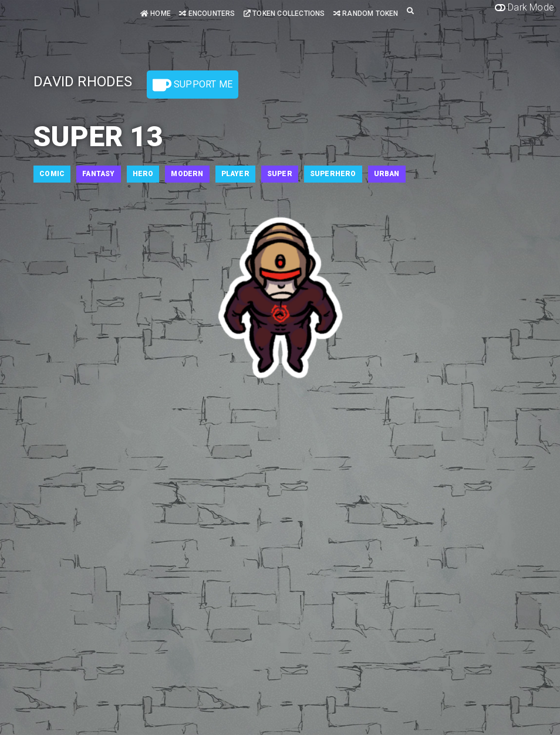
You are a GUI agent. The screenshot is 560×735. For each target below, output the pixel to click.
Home (156, 14)
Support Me (193, 85)
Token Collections (284, 14)
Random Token (366, 14)
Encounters (207, 14)
